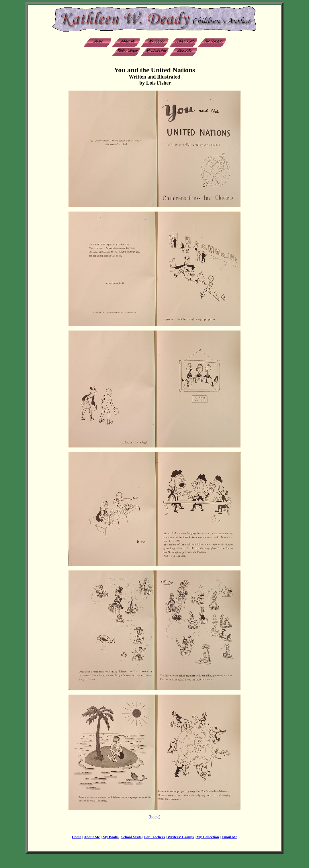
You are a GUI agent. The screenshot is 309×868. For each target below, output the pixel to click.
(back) (155, 817)
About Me (92, 837)
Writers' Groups (181, 837)
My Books (111, 837)
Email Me (229, 837)
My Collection (208, 837)
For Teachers (154, 837)
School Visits (131, 837)
